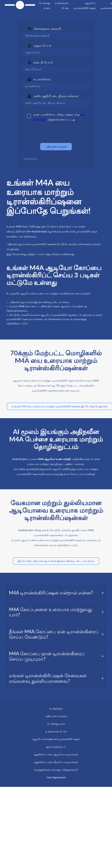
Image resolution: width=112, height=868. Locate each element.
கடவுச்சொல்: (42, 79)
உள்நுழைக (30, 158)
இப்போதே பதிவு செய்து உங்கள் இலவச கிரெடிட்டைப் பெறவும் (56, 561)
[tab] (56, 593)
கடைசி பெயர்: (43, 62)
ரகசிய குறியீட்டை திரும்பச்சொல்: (56, 96)
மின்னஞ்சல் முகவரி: (47, 29)
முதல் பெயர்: (42, 45)
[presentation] (48, 132)
